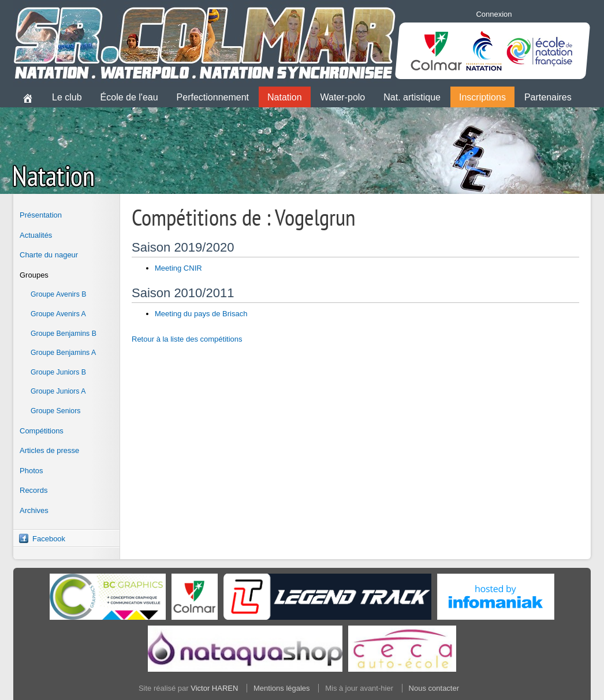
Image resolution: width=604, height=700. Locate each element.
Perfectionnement (213, 97)
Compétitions (42, 431)
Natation (285, 97)
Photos (31, 471)
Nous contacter (434, 688)
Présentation (41, 215)
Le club (67, 97)
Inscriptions (482, 97)
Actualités (36, 235)
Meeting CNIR (178, 268)
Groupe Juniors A (58, 391)
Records (33, 490)
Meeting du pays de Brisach (201, 314)
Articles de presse (49, 450)
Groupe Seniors (55, 411)
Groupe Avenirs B (59, 294)
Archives (34, 510)
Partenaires (548, 97)
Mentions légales (282, 688)
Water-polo (343, 97)
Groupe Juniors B (58, 372)
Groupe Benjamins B (64, 334)
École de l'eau (129, 97)
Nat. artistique (412, 97)
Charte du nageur (49, 255)
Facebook (49, 539)
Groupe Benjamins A (63, 353)
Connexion (494, 14)
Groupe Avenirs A (58, 314)
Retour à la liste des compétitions (187, 339)
